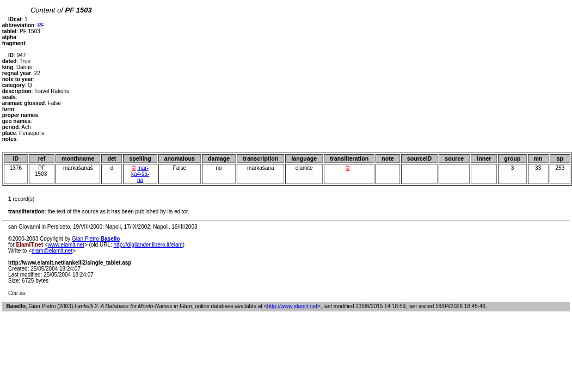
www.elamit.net (66, 245)
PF (41, 25)
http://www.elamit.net (292, 306)
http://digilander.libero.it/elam (148, 245)
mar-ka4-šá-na (140, 174)
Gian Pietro (96, 239)
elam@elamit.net (52, 251)
